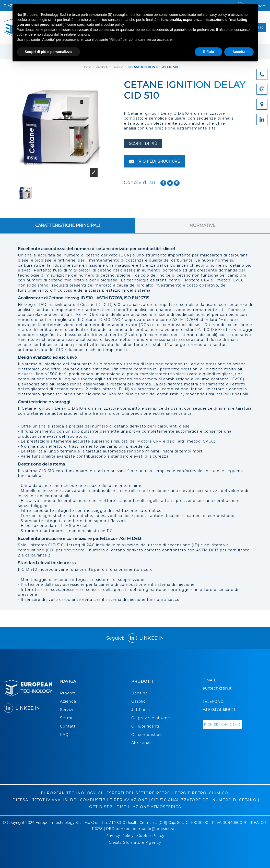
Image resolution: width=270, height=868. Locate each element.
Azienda (68, 701)
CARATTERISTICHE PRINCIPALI (68, 225)
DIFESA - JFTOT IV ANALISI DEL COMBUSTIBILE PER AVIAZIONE (80, 800)
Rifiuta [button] (208, 52)
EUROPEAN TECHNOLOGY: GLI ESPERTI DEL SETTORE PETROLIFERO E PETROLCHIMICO (134, 793)
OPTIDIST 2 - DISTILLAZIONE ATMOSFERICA (135, 807)
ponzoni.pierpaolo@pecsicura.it (147, 829)
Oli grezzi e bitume (151, 718)
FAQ (64, 735)
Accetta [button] (239, 52)
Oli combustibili (147, 735)
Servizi (67, 710)
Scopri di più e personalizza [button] (48, 52)
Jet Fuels (140, 710)
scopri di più (143, 144)
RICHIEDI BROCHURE (154, 161)
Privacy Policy (120, 836)
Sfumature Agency (142, 843)
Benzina (139, 693)
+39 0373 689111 (219, 710)
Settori (67, 718)
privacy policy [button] (216, 15)
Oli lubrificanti (145, 726)
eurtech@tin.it (217, 688)
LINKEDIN (146, 638)
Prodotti (68, 693)
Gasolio (139, 701)
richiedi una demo (222, 724)
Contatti (68, 726)
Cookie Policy (151, 836)
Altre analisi (143, 743)
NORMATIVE (203, 225)
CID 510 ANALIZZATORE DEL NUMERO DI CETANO (204, 800)
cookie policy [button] (114, 24)
